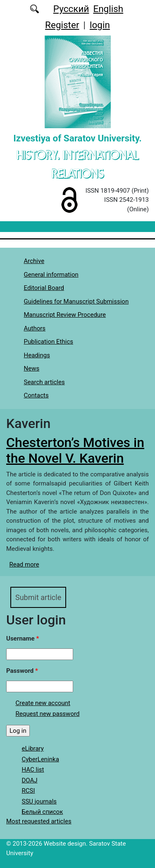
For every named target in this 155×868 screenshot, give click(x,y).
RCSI (29, 791)
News (32, 368)
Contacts (36, 395)
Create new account (43, 703)
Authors (35, 328)
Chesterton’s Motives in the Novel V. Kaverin (75, 450)
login (100, 25)
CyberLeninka (41, 759)
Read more (24, 564)
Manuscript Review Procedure (65, 315)
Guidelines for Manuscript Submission (76, 301)
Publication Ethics (49, 342)
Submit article (38, 597)
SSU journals (39, 801)
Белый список (43, 812)
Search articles (44, 382)
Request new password (48, 714)
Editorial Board (44, 288)
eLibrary (33, 748)
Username (23, 638)
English (108, 9)
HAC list (33, 770)
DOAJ (30, 780)
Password (22, 671)
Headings (37, 355)
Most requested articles (39, 821)
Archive (34, 261)
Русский (71, 9)
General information (51, 275)
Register (62, 25)
